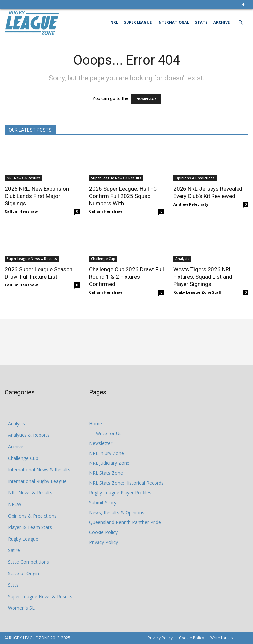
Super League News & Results (116, 178)
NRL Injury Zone (106, 453)
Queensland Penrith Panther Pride (125, 522)
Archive (222, 22)
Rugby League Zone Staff (197, 292)
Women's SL (21, 608)
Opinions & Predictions (195, 178)
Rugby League (23, 539)
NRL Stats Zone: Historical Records (126, 483)
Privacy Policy (103, 542)
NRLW (15, 504)
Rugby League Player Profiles (120, 493)
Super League (138, 22)
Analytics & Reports (29, 435)
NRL (114, 22)
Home (96, 423)
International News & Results (39, 470)
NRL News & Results (24, 178)
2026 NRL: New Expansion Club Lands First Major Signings (37, 196)
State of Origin (23, 573)
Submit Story (103, 503)
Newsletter (101, 443)
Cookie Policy (103, 532)
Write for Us (109, 433)
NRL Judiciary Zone (109, 463)
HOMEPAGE (146, 99)
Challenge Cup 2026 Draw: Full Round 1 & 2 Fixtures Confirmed (126, 277)
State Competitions (28, 562)
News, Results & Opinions (117, 512)
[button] (240, 23)
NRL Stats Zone (106, 473)
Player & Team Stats (30, 527)
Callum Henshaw (21, 211)
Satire (14, 550)
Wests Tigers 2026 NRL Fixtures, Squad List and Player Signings (203, 277)
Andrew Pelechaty (191, 204)
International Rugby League (37, 481)
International (173, 22)
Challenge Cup (103, 259)
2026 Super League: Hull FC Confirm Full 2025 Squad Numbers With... (123, 196)
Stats (201, 22)
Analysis (182, 259)
